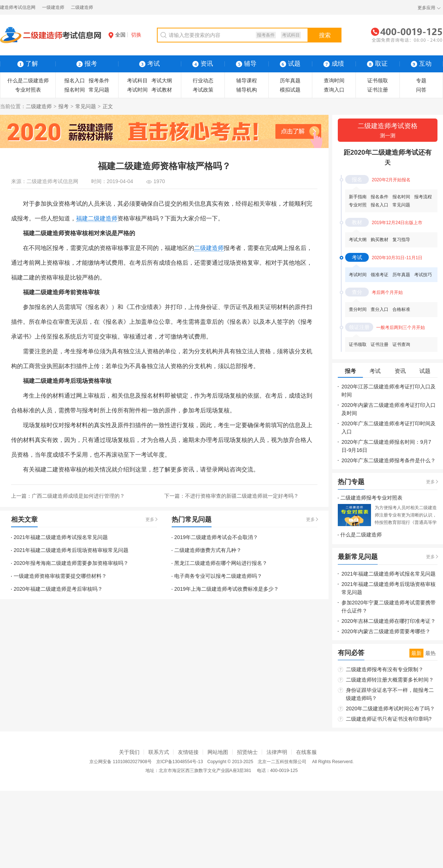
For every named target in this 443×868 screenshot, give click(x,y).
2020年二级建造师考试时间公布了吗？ (390, 709)
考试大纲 (162, 80)
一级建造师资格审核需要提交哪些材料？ (60, 576)
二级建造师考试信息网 (52, 181)
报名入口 (75, 80)
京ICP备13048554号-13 (180, 762)
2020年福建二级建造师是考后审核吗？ (58, 589)
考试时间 (137, 90)
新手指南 (358, 197)
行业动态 (203, 80)
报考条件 (266, 35)
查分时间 (358, 309)
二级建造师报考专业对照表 (371, 498)
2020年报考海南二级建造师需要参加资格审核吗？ (71, 563)
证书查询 (401, 344)
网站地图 (218, 752)
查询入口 (334, 90)
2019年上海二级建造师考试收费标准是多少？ (226, 589)
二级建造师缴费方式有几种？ (208, 550)
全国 (117, 35)
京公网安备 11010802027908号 (121, 762)
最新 (416, 653)
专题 (421, 80)
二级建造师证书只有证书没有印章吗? (389, 719)
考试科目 (291, 35)
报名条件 (380, 197)
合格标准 (401, 309)
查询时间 (334, 80)
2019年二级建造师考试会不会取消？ (216, 537)
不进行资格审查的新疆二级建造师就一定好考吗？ (242, 496)
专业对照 (358, 205)
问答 (421, 90)
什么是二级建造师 (28, 80)
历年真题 (290, 80)
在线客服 (306, 752)
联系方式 (159, 752)
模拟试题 (290, 90)
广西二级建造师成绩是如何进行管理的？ (78, 496)
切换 (136, 35)
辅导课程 (247, 80)
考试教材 (162, 90)
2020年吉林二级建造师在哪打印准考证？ (389, 621)
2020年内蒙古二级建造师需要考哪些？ (386, 631)
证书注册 (378, 90)
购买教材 (380, 240)
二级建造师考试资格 (388, 131)
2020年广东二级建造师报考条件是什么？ (389, 460)
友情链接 (188, 752)
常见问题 (99, 90)
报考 (63, 106)
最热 (430, 653)
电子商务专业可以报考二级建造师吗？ (218, 576)
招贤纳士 (247, 752)
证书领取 (378, 80)
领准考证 (380, 275)
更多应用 (426, 8)
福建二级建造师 (97, 218)
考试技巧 (423, 275)
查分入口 (380, 309)
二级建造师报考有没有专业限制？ (385, 669)
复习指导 (401, 240)
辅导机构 (247, 90)
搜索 (325, 35)
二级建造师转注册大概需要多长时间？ (390, 680)
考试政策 (203, 90)
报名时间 (75, 90)
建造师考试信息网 (18, 7)
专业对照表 (28, 90)
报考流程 (423, 197)
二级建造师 (82, 7)
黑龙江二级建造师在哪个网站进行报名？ (221, 563)
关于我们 (129, 752)
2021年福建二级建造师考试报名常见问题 (61, 537)
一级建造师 (53, 7)
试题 (290, 64)
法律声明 (277, 752)
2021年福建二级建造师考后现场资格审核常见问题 (71, 550)
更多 (150, 519)
